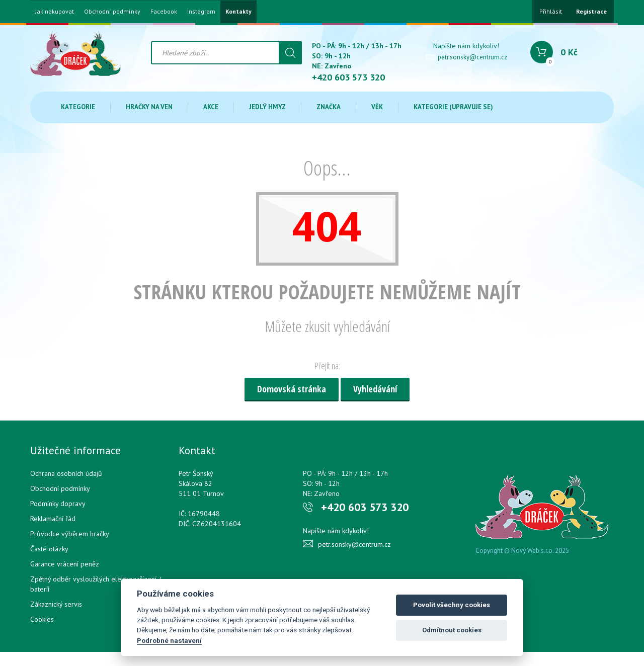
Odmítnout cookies (452, 630)
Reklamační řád (53, 519)
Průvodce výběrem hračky (70, 534)
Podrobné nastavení (169, 640)
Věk (377, 107)
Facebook (164, 12)
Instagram (201, 12)
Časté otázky (49, 549)
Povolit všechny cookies (452, 605)
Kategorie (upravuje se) (453, 107)
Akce (211, 107)
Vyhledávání (375, 389)
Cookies (42, 619)
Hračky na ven (149, 107)
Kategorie (78, 107)
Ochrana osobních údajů (66, 473)
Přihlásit (551, 11)
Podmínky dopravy (58, 504)
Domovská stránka (292, 389)
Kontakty (238, 12)
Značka (329, 107)
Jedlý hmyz (267, 107)
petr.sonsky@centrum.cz (472, 57)
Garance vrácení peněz (65, 564)
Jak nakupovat (55, 12)
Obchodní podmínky (112, 12)
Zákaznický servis (56, 604)
